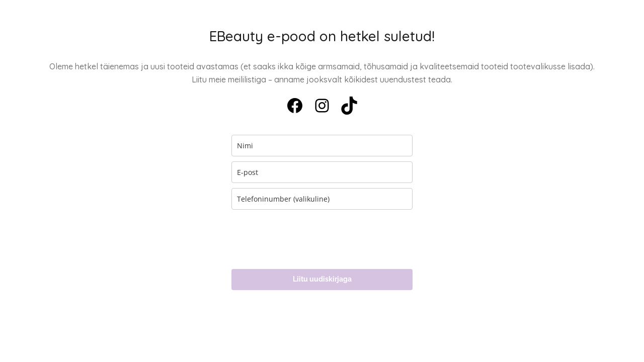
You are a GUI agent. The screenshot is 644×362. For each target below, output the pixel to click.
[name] (322, 146)
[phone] (322, 199)
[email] (322, 172)
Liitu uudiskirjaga (322, 279)
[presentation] (308, 239)
